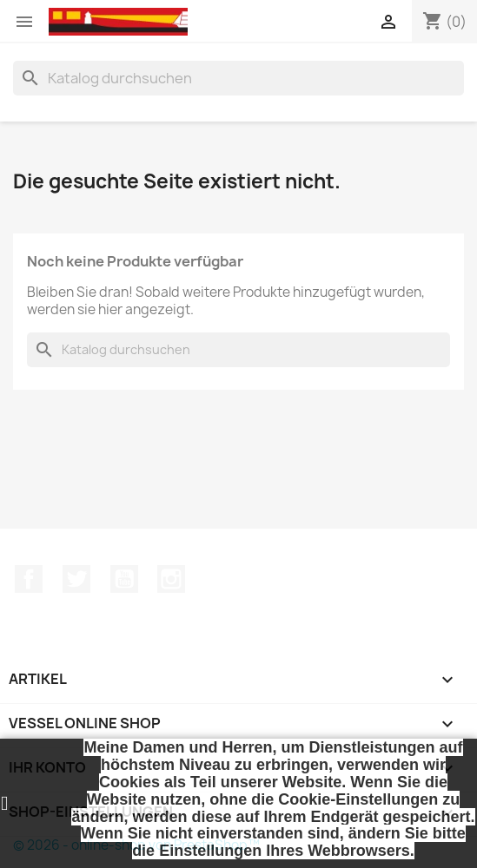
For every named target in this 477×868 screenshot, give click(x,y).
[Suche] (238, 78)
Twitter (76, 579)
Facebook (29, 579)
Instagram (171, 579)
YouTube (124, 579)
